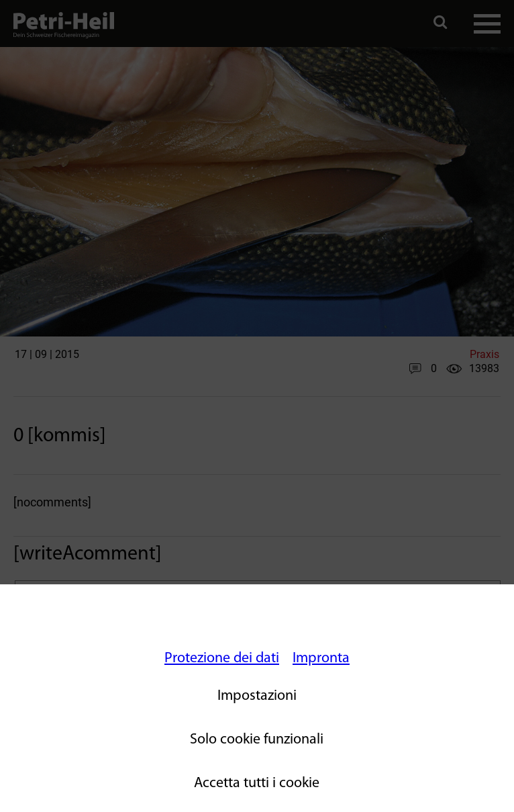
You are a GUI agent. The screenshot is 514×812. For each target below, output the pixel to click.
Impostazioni (257, 696)
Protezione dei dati (222, 659)
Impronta (321, 659)
